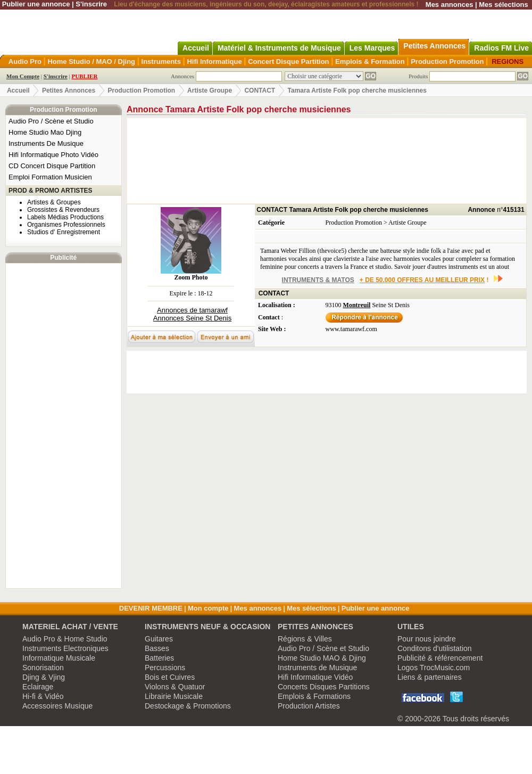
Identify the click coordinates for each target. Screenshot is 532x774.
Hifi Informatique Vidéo (315, 677)
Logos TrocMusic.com (434, 668)
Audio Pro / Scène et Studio (51, 121)
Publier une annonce (36, 4)
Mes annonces (450, 5)
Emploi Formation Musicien (50, 177)
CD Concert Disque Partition (52, 166)
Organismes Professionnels (66, 225)
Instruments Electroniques (65, 648)
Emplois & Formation (370, 61)
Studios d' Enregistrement (64, 232)
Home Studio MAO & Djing (322, 658)
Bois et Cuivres (170, 677)
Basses (157, 648)
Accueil (18, 90)
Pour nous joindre (427, 639)
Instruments (161, 61)
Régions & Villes (305, 639)
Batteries (159, 658)
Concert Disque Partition (288, 61)
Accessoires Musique (57, 706)
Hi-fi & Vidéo (43, 696)
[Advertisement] (63, 426)
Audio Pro (25, 61)
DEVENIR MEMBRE (151, 608)
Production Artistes (309, 706)
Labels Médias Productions (65, 217)
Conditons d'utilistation (435, 648)
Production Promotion (447, 61)
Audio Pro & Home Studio (65, 639)
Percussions (165, 668)
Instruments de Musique (317, 668)
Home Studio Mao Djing (45, 132)
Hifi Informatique (214, 61)
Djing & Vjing (44, 677)
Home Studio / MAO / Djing (91, 61)
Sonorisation (43, 668)
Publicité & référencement (440, 658)
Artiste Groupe (210, 90)
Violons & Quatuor (175, 687)
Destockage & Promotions (188, 706)
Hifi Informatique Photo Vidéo (53, 155)
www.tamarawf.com (351, 329)
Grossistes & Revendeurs (63, 210)
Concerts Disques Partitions (324, 687)
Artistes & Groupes (54, 202)
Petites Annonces (69, 90)
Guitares (159, 639)
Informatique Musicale (59, 658)
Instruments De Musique (46, 143)
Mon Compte (23, 76)
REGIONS (508, 61)
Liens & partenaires (430, 677)
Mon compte (208, 608)
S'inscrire (91, 4)
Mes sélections (504, 5)
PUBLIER (84, 76)
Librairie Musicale (174, 696)
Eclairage (38, 687)
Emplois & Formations (314, 696)
